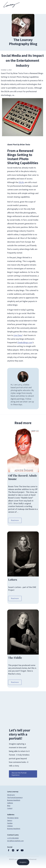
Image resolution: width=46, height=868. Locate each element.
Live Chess (18, 335)
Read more (15, 520)
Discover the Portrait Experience (19, 774)
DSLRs (21, 182)
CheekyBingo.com (25, 342)
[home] (11, 5)
